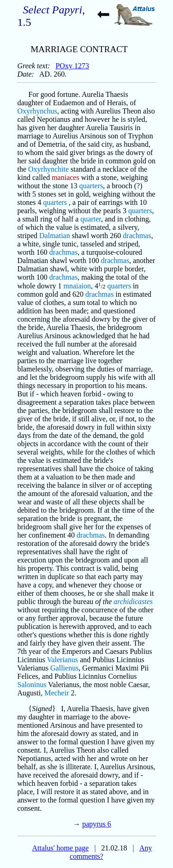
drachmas (137, 236)
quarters (91, 186)
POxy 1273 (72, 66)
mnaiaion (77, 286)
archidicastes (133, 602)
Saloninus (32, 685)
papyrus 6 (97, 824)
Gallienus (64, 668)
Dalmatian (55, 236)
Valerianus (63, 660)
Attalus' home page (61, 848)
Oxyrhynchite (48, 169)
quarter (91, 219)
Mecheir (57, 693)
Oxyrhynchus (37, 111)
